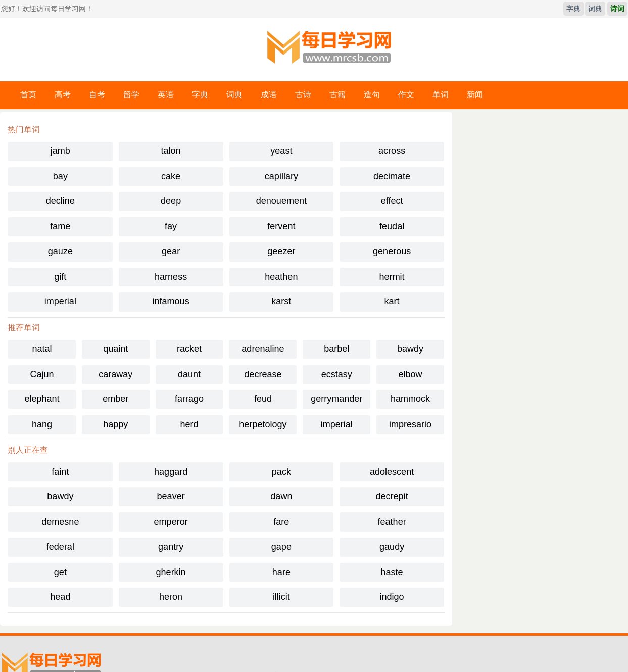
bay (60, 176)
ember (115, 399)
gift (60, 277)
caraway (115, 374)
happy (115, 424)
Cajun (42, 374)
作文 (406, 95)
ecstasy (337, 374)
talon (171, 151)
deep (171, 201)
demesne (60, 522)
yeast (281, 151)
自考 (97, 95)
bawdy (410, 349)
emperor (171, 522)
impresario (410, 424)
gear (171, 251)
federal (60, 547)
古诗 (303, 95)
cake (171, 176)
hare (281, 572)
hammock (410, 399)
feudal (392, 226)
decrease (263, 374)
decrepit (392, 496)
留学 (131, 95)
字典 (573, 9)
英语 (166, 95)
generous (392, 251)
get (60, 572)
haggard (171, 472)
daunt (189, 374)
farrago (189, 399)
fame (60, 226)
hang (42, 424)
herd (189, 424)
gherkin (171, 572)
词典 (595, 9)
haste (392, 572)
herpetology (263, 424)
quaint (115, 349)
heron (171, 597)
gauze (60, 251)
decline (60, 201)
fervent (281, 226)
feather (392, 522)
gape (281, 547)
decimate (392, 176)
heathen (281, 277)
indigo (392, 597)
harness (171, 277)
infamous (171, 301)
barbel (336, 349)
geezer (281, 251)
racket (189, 349)
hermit (392, 277)
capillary (281, 176)
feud (263, 399)
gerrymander (336, 399)
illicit (281, 597)
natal (42, 349)
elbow (410, 374)
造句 (372, 95)
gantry (171, 547)
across (392, 151)
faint (60, 472)
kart (392, 301)
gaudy (392, 547)
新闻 (475, 95)
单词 (441, 95)
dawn (281, 496)
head (60, 597)
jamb (60, 151)
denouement (281, 201)
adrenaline (263, 349)
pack (281, 472)
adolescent (392, 472)
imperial (60, 301)
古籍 (337, 95)
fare (281, 522)
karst (281, 301)
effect (392, 201)
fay (171, 226)
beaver (171, 496)
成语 (269, 95)
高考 (63, 95)
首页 (28, 95)
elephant (42, 399)
